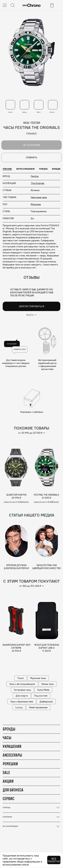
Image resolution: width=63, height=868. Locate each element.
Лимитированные (38, 707)
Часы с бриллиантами (22, 702)
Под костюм (41, 696)
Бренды (9, 729)
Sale (6, 772)
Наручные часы (39, 197)
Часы (7, 738)
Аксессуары (12, 755)
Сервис (8, 799)
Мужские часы (38, 678)
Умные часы (48, 684)
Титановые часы (22, 690)
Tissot (20, 678)
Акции (8, 781)
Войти (30, 315)
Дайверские (46, 702)
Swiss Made (43, 690)
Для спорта (22, 696)
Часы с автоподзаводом (22, 684)
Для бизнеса (13, 790)
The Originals (38, 183)
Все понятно (54, 860)
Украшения (12, 746)
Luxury (19, 707)
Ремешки (10, 764)
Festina (35, 176)
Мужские (36, 204)
